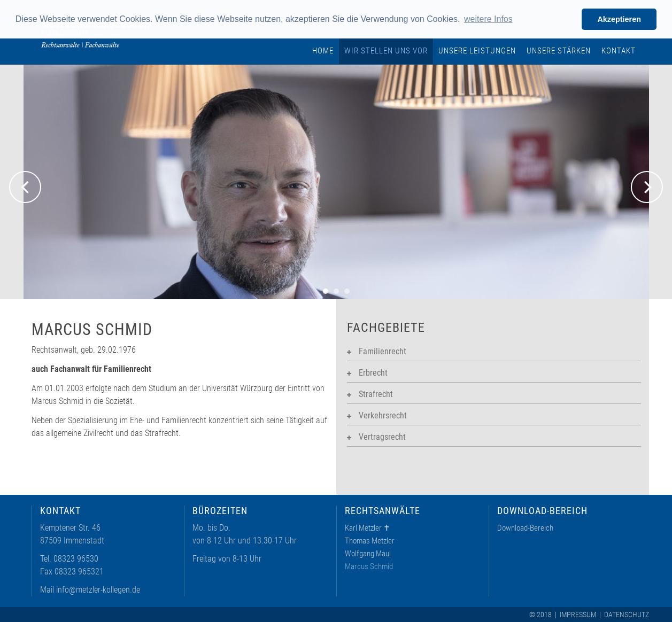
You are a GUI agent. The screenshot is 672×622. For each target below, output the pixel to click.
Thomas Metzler (370, 541)
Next (647, 187)
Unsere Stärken (559, 51)
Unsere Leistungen (477, 51)
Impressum (578, 615)
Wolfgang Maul (368, 554)
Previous (25, 187)
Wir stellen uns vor (386, 51)
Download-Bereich (525, 528)
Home (323, 51)
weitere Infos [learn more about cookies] (488, 19)
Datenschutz (627, 615)
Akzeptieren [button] (619, 19)
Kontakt (619, 51)
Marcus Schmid (369, 566)
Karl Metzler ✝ (368, 528)
